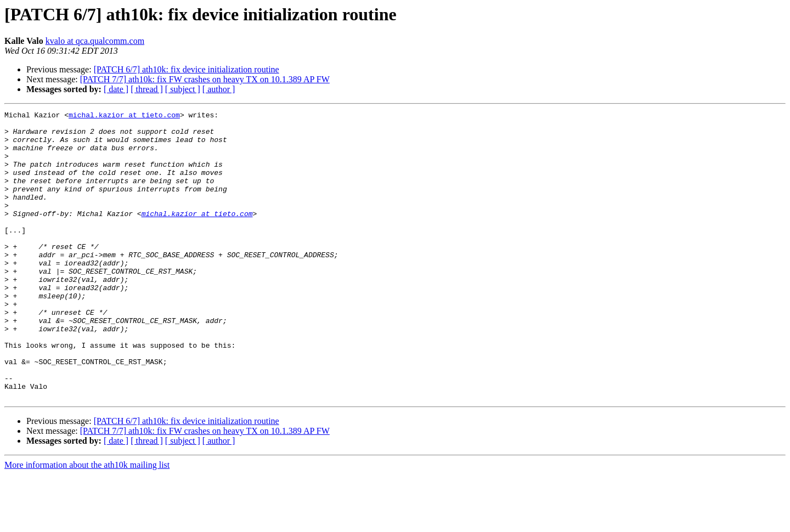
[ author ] (219, 89)
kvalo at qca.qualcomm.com (95, 41)
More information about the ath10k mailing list (87, 522)
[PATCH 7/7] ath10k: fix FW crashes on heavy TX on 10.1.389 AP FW (205, 79)
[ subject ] (183, 89)
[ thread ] (147, 89)
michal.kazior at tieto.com (124, 116)
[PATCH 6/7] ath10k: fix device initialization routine (187, 69)
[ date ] (116, 89)
